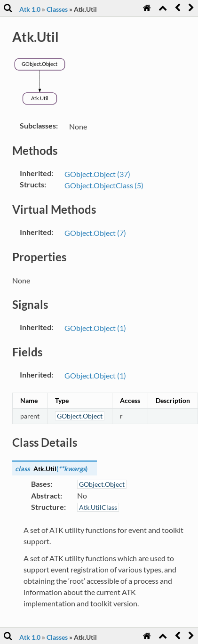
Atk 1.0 (30, 9)
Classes (57, 9)
